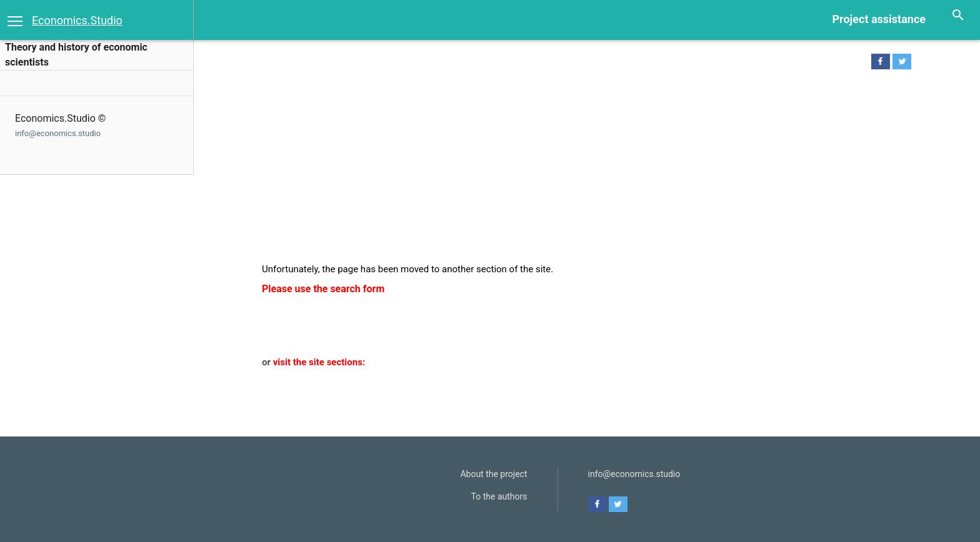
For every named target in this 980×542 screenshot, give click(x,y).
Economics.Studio (77, 20)
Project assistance (879, 19)
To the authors (499, 496)
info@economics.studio (58, 133)
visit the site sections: (319, 362)
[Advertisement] (579, 169)
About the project (493, 474)
